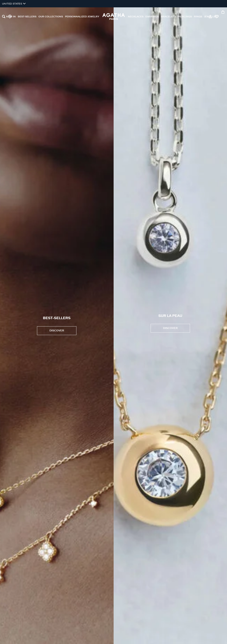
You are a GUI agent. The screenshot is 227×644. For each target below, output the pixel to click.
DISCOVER (57, 331)
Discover (170, 328)
